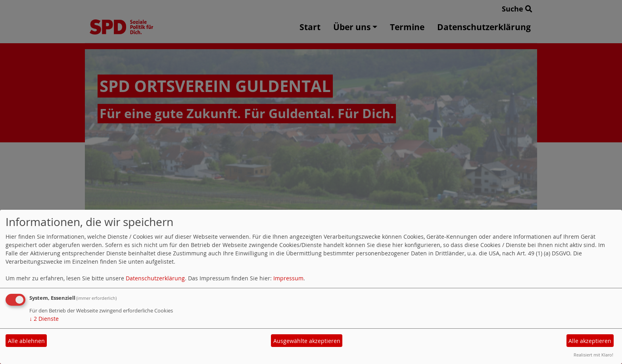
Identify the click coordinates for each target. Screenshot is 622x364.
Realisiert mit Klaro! (593, 355)
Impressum (288, 278)
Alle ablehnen (26, 341)
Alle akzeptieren (590, 341)
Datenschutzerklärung (155, 278)
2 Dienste (44, 319)
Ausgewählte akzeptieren (307, 341)
